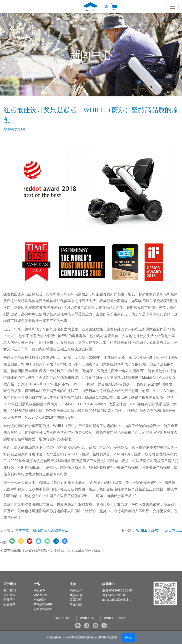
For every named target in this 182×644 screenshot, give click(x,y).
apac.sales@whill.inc (84, 551)
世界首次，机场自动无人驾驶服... (41, 530)
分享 (3, 543)
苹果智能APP (43, 604)
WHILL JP (87, 618)
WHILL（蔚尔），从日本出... (159, 530)
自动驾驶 (40, 600)
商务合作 (76, 590)
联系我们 (76, 600)
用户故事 (10, 595)
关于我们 (10, 584)
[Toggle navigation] (172, 7)
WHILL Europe (115, 618)
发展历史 (10, 600)
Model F (39, 590)
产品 (37, 584)
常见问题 (76, 604)
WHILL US (63, 618)
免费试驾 (76, 595)
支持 (73, 584)
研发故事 (10, 604)
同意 (129, 637)
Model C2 (40, 595)
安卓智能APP (43, 609)
